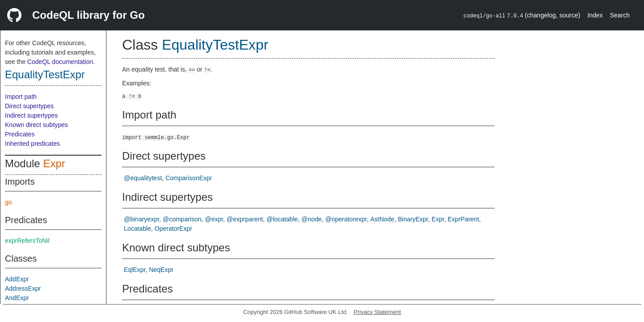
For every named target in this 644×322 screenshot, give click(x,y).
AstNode (382, 219)
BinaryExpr (413, 219)
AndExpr (17, 298)
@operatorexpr (346, 219)
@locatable (282, 219)
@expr (214, 219)
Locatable (138, 229)
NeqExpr (161, 270)
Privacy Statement (377, 312)
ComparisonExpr (189, 178)
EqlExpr (135, 270)
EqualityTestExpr (45, 74)
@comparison (182, 219)
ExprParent (463, 219)
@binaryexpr (142, 219)
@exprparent (245, 219)
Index (595, 15)
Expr (54, 163)
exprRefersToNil (27, 241)
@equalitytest (143, 178)
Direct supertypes (29, 106)
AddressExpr (23, 288)
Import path (21, 97)
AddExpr (17, 279)
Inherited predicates (32, 144)
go (8, 202)
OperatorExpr (174, 229)
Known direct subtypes (36, 125)
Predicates (20, 134)
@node (311, 219)
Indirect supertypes (31, 115)
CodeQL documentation (60, 62)
